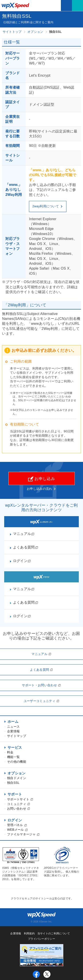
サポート (15, 794)
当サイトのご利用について (54, 933)
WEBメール (17, 830)
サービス (15, 748)
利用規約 (29, 933)
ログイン (15, 820)
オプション (17, 773)
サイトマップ (17, 736)
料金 (10, 752)
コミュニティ (19, 804)
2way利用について (48, 206)
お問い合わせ (19, 809)
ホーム (13, 722)
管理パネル (17, 825)
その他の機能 (17, 762)
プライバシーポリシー (41, 939)
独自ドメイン (17, 778)
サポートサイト (20, 799)
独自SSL (13, 783)
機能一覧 (13, 757)
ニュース (13, 727)
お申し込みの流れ (40, 489)
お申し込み (41, 479)
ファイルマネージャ (23, 834)
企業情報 (13, 731)
